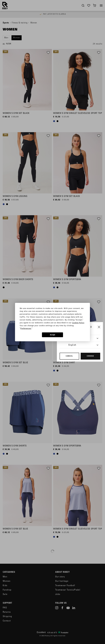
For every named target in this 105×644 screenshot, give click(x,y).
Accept (52, 335)
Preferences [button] (26, 328)
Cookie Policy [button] (78, 323)
